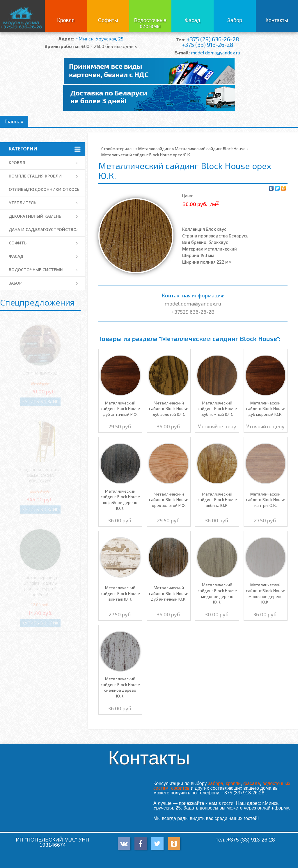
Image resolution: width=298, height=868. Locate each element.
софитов (180, 788)
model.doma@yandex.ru (215, 53)
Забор (235, 20)
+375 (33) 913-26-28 (207, 45)
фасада (252, 783)
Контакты (277, 20)
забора (216, 783)
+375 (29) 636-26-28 (213, 39)
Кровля (66, 20)
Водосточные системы (150, 23)
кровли (233, 783)
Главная (14, 121)
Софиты (108, 20)
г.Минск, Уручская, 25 (99, 39)
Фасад (193, 20)
